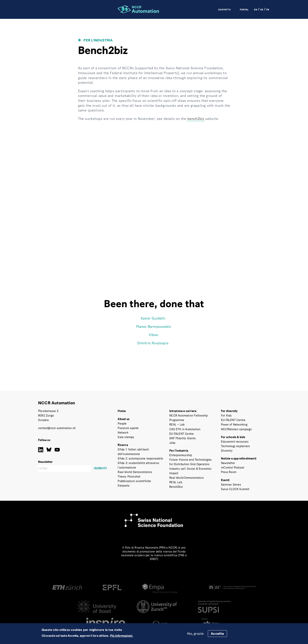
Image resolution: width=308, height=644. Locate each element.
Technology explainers (235, 446)
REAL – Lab (177, 425)
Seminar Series (231, 485)
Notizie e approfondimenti (239, 459)
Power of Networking (234, 425)
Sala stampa (126, 437)
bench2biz (196, 119)
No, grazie (195, 634)
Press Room (229, 472)
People (122, 424)
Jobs (172, 443)
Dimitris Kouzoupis (153, 343)
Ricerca (123, 445)
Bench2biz (176, 487)
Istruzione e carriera (183, 411)
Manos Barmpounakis (154, 327)
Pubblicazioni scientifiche (134, 481)
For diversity (229, 411)
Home (122, 411)
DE (262, 9)
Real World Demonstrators (135, 472)
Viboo (153, 335)
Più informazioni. (122, 636)
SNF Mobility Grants (182, 438)
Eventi (225, 480)
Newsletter (228, 463)
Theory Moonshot (129, 477)
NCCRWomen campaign (236, 429)
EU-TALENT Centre (181, 434)
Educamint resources (235, 442)
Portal (244, 9)
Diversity (227, 451)
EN (256, 9)
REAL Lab (176, 482)
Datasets (124, 486)
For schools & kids (233, 437)
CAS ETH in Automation (185, 429)
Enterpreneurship (181, 455)
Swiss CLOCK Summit (235, 489)
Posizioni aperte (128, 428)
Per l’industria (98, 40)
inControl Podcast (233, 468)
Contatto (224, 9)
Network (123, 433)
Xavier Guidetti (153, 318)
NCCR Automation (57, 403)
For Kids (226, 416)
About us (124, 419)
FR (268, 9)
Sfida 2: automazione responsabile (140, 459)
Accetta (217, 634)
